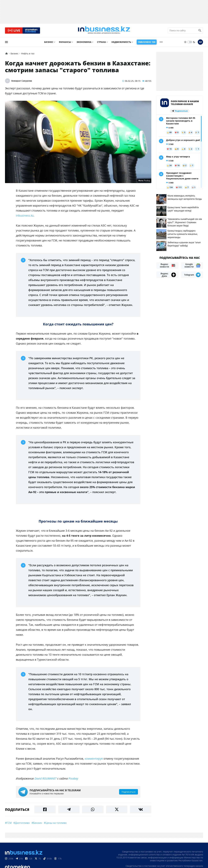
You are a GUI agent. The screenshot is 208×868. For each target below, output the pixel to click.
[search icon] (200, 31)
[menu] (6, 43)
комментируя (94, 760)
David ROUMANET (46, 780)
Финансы (65, 43)
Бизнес (49, 43)
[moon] (194, 43)
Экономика (84, 43)
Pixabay (73, 780)
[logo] (104, 31)
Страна (101, 43)
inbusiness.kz (25, 217)
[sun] (185, 43)
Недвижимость (121, 43)
